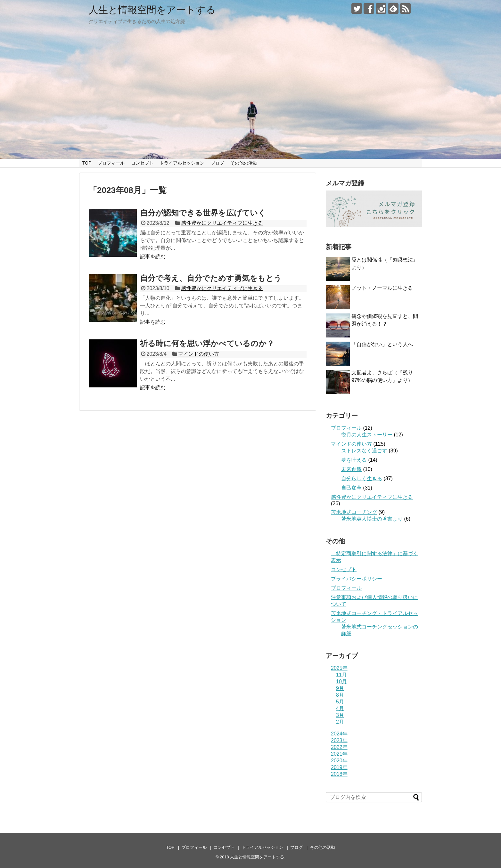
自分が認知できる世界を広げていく (203, 213)
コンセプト (142, 163)
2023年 (339, 740)
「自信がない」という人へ (382, 344)
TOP (87, 163)
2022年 (339, 747)
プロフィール (111, 163)
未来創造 (351, 469)
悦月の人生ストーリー (367, 435)
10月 (341, 681)
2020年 (339, 761)
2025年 (339, 668)
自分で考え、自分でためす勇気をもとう (211, 278)
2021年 (339, 754)
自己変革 (351, 488)
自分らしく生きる (362, 479)
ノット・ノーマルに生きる (382, 288)
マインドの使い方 (199, 354)
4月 (340, 708)
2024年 (339, 734)
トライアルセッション (182, 163)
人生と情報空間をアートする (152, 10)
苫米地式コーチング (354, 512)
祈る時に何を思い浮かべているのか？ (207, 343)
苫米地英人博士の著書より (372, 519)
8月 (340, 695)
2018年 (339, 774)
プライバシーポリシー (357, 579)
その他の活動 (244, 163)
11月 (341, 675)
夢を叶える (354, 460)
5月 (340, 702)
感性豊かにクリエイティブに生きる (222, 223)
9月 (340, 688)
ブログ (218, 163)
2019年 (339, 767)
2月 (340, 722)
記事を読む (153, 257)
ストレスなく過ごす (364, 451)
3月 (340, 715)
